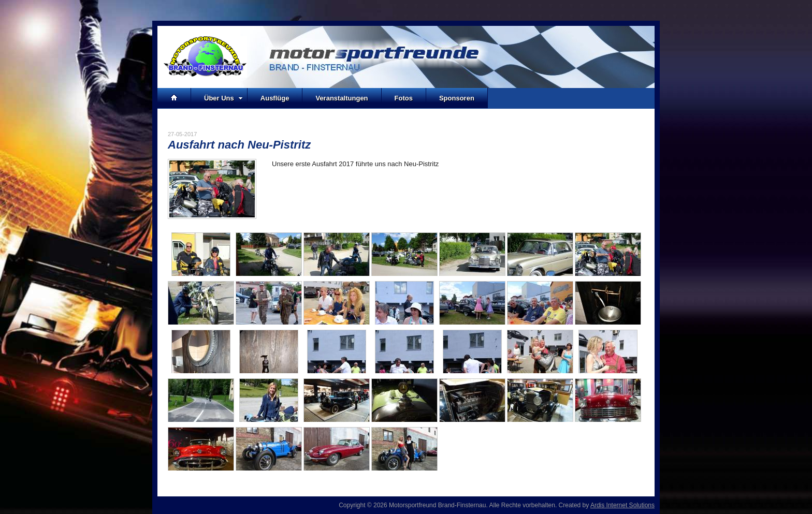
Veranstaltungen (342, 98)
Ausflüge (275, 98)
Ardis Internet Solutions (622, 505)
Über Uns (223, 98)
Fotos (404, 98)
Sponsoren (457, 98)
